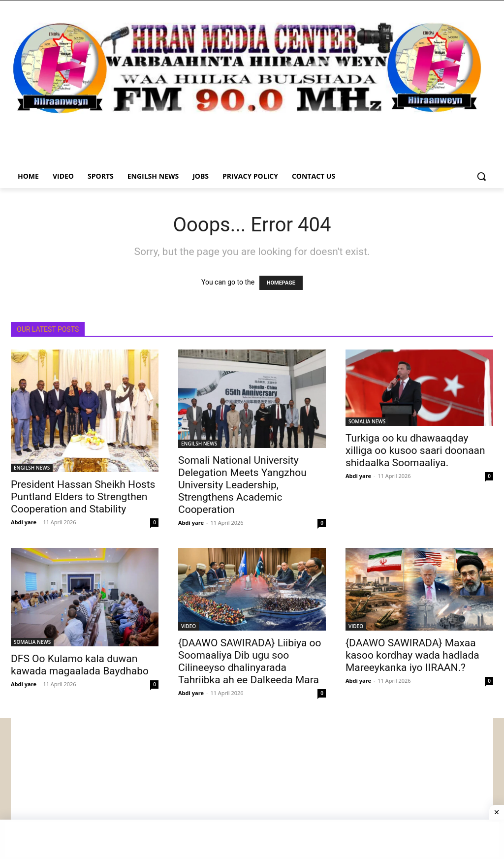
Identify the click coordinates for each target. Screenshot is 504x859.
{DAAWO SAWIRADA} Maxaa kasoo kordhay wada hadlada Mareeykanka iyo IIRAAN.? (412, 655)
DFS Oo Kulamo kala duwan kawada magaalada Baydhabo (80, 665)
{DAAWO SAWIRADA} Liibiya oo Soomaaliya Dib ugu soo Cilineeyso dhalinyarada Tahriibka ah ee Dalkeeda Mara (250, 661)
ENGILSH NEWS (32, 468)
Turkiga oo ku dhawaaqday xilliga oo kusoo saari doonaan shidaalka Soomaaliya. (415, 450)
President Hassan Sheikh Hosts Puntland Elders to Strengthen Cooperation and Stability (83, 497)
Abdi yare (24, 522)
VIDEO (189, 626)
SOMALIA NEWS (367, 421)
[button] (481, 176)
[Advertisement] (252, 787)
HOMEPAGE (281, 283)
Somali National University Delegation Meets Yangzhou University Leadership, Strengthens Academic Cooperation (242, 485)
